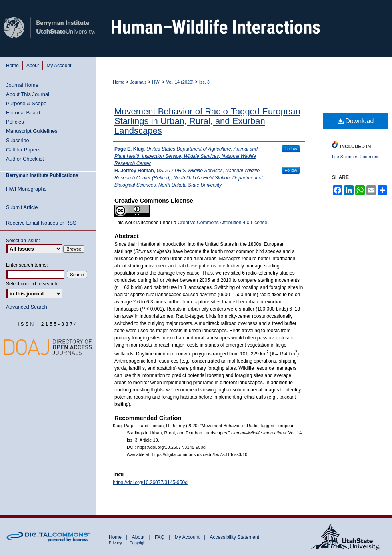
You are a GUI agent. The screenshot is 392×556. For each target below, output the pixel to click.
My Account (188, 537)
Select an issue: (23, 241)
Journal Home (22, 85)
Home (119, 82)
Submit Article (22, 207)
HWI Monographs (26, 189)
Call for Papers (23, 150)
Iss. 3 (204, 82)
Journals (138, 82)
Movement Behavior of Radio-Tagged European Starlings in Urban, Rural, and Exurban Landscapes (207, 121)
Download (356, 121)
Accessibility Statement (235, 537)
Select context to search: (32, 284)
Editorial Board (23, 113)
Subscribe (18, 140)
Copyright (138, 543)
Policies (15, 122)
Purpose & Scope (26, 103)
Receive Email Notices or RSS (41, 223)
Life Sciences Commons (356, 157)
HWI (156, 82)
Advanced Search (27, 307)
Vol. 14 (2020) (180, 82)
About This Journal (28, 94)
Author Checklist (25, 159)
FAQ (160, 537)
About (139, 537)
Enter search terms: (27, 265)
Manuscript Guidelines (32, 131)
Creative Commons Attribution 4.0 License (222, 223)
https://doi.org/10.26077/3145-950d (150, 482)
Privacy (116, 543)
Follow (291, 149)
